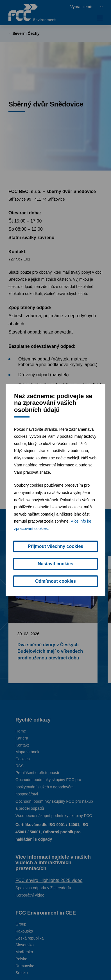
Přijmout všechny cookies (55, 546)
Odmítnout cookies (55, 581)
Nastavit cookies (55, 564)
